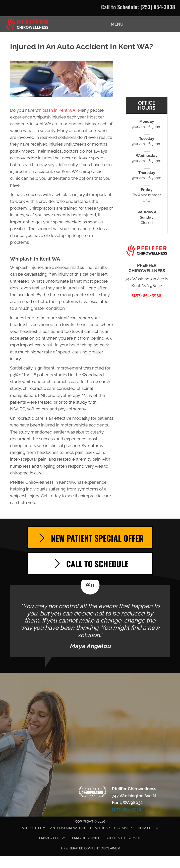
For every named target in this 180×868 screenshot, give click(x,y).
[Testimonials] (90, 621)
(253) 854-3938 (158, 7)
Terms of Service (85, 838)
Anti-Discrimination (68, 828)
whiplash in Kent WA (55, 110)
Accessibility (33, 828)
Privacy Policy (52, 838)
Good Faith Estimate (123, 838)
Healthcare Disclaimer (111, 828)
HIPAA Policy (148, 828)
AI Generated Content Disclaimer (90, 848)
